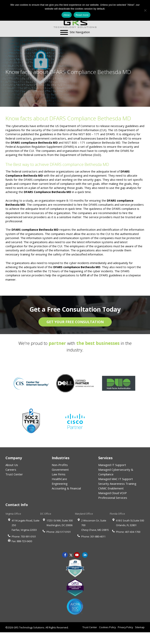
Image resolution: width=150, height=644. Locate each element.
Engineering (60, 484)
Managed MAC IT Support (116, 479)
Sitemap (140, 627)
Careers (11, 470)
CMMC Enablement (111, 488)
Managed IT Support (112, 465)
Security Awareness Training (117, 484)
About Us (12, 465)
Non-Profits (60, 465)
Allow (67, 15)
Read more (82, 15)
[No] (145, 10)
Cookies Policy (107, 627)
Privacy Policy (125, 627)
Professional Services (113, 498)
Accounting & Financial (66, 488)
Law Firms (59, 474)
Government (60, 470)
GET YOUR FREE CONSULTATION (75, 322)
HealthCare (59, 479)
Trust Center (14, 474)
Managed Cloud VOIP (112, 493)
